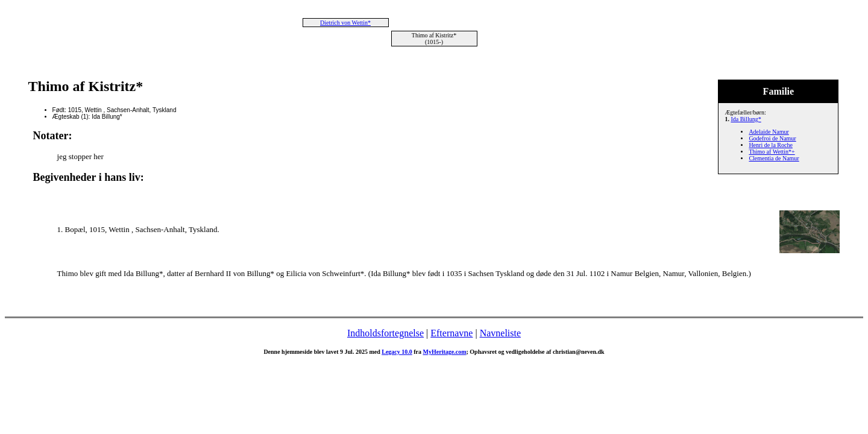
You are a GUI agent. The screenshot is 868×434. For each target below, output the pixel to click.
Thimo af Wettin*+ (772, 152)
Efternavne (451, 333)
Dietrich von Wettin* (345, 23)
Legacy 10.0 (397, 352)
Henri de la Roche (770, 145)
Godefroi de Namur (772, 138)
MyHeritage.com (445, 352)
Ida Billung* (746, 119)
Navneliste (500, 333)
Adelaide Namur (769, 132)
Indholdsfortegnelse (385, 333)
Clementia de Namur (774, 158)
